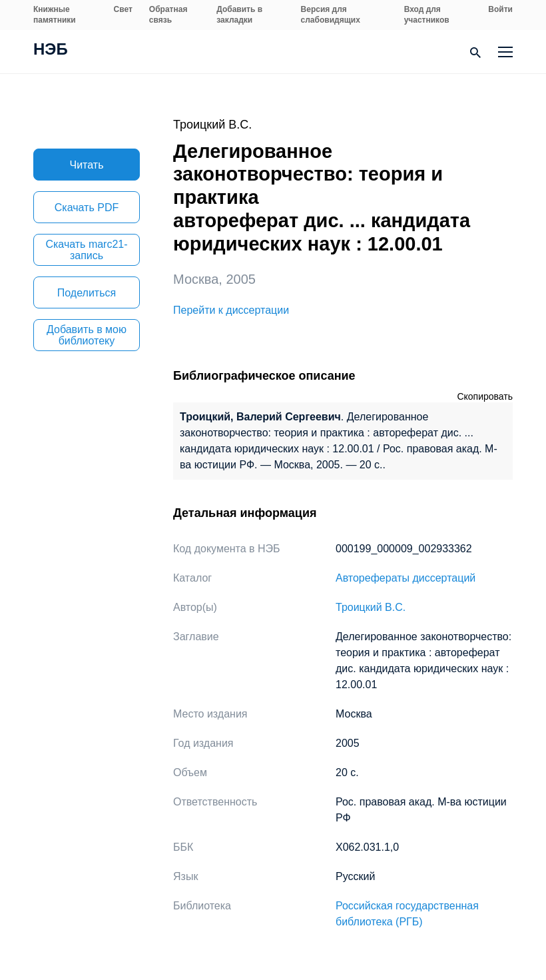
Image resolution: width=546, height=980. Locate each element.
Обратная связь (168, 15)
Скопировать (485, 396)
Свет (123, 9)
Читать (87, 165)
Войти (500, 9)
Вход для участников (427, 15)
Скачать (87, 208)
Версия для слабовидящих (331, 15)
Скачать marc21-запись (86, 250)
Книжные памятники (55, 15)
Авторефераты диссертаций (406, 578)
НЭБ (51, 51)
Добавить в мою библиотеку (87, 335)
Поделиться (87, 293)
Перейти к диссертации (231, 310)
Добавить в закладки (239, 15)
